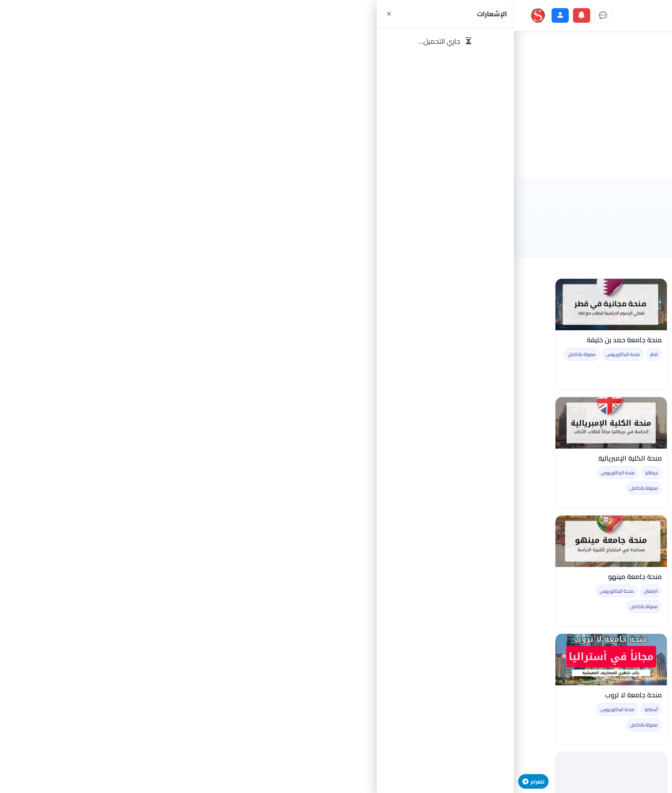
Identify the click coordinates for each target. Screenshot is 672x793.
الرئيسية (617, 200)
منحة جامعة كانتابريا (358, 458)
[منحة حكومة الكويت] (216, 660)
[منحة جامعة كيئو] (216, 423)
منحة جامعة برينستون (356, 577)
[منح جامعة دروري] (455, 660)
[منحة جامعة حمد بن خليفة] (97, 305)
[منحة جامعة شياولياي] (455, 541)
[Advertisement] (336, 105)
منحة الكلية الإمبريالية (116, 458)
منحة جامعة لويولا (360, 695)
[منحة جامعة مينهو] (97, 541)
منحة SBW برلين (364, 340)
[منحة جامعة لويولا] (336, 660)
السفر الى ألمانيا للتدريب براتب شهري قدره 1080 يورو (583, 344)
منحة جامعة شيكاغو (477, 340)
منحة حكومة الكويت (238, 695)
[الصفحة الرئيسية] (460, 15)
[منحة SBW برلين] (336, 305)
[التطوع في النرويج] (575, 541)
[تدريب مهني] (314, 15)
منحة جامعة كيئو (243, 458)
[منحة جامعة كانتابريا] (336, 423)
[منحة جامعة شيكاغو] (455, 305)
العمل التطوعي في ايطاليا (468, 458)
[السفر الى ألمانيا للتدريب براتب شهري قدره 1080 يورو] (575, 305)
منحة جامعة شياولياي (474, 577)
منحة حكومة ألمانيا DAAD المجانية (218, 340)
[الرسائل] (89, 15)
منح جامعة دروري (481, 695)
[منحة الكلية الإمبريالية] (97, 423)
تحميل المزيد (336, 762)
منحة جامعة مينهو (121, 577)
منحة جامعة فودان (240, 577)
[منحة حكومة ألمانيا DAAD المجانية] (216, 305)
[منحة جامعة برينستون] (336, 541)
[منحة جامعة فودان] (216, 541)
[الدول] (227, 15)
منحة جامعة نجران (600, 458)
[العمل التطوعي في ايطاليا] (455, 423)
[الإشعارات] (68, 15)
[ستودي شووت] (24, 15)
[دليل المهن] (285, 15)
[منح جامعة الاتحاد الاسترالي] (575, 660)
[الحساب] (46, 15)
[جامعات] (256, 15)
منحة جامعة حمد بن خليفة (110, 340)
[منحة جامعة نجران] (575, 423)
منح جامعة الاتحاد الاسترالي (585, 695)
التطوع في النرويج (600, 577)
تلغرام (19, 781)
